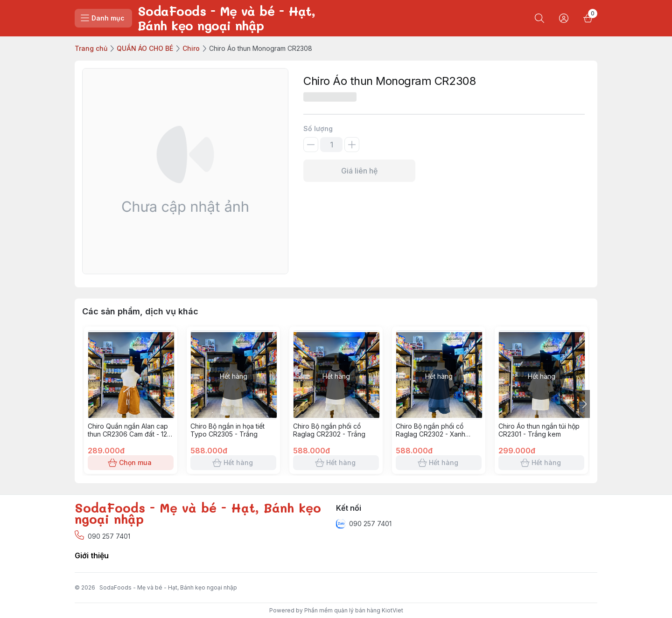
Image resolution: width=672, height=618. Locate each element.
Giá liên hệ (359, 171)
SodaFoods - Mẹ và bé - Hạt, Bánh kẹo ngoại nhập (168, 587)
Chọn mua (131, 463)
